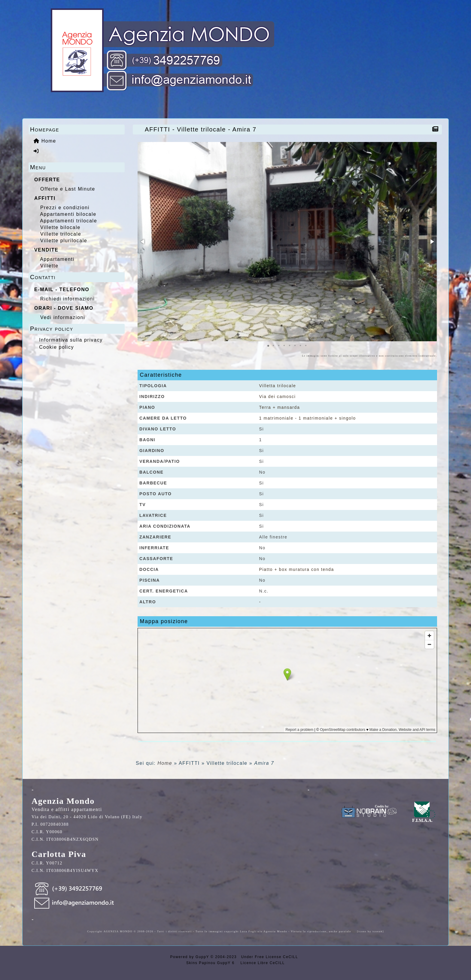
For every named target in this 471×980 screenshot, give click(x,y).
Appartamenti (57, 259)
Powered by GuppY (190, 957)
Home (165, 763)
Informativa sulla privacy (71, 340)
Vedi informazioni (63, 317)
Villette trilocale (61, 234)
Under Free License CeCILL (270, 957)
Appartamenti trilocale (68, 221)
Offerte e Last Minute (68, 189)
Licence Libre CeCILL (262, 963)
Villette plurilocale (64, 241)
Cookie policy (56, 347)
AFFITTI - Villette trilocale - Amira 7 (202, 129)
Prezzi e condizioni (65, 208)
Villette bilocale (60, 227)
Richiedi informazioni (67, 299)
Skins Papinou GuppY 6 (212, 963)
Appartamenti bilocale (68, 214)
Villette (49, 266)
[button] (143, 242)
